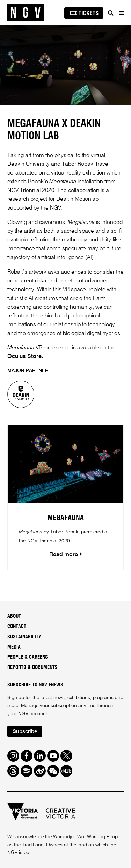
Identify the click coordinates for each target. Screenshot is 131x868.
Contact (17, 627)
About (14, 616)
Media (14, 647)
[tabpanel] (65, 65)
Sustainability (24, 637)
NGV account (33, 714)
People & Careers (28, 657)
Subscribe (25, 732)
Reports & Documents (32, 668)
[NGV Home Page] (26, 12)
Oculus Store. (25, 357)
